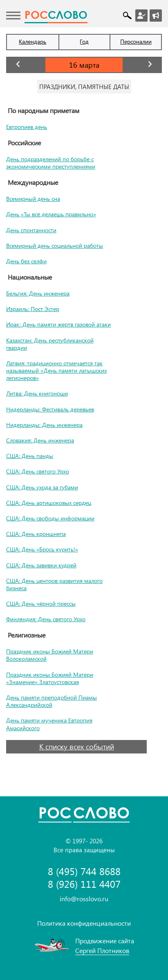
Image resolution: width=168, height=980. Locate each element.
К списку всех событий (77, 747)
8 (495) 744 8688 (84, 871)
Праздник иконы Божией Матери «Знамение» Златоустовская (50, 678)
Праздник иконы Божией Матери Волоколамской (50, 655)
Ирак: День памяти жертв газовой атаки (58, 324)
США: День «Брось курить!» (42, 549)
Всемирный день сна (33, 199)
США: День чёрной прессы (41, 603)
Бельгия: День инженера (38, 293)
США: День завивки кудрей (41, 565)
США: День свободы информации (50, 518)
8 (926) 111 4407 (84, 884)
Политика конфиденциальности (84, 923)
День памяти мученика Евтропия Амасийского (49, 724)
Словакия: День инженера (40, 440)
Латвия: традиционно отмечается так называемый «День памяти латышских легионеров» (56, 370)
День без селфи (26, 261)
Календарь (32, 41)
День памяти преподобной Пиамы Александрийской (52, 701)
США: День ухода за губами (42, 487)
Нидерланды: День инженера (44, 425)
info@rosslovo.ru (84, 899)
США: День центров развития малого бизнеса (54, 584)
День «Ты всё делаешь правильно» (51, 214)
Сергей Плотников (102, 950)
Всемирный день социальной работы (55, 246)
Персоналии (136, 41)
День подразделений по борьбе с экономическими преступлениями (51, 163)
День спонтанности (31, 230)
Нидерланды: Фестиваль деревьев (50, 409)
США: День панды (30, 456)
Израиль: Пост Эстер (33, 309)
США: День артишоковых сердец (49, 503)
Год (84, 41)
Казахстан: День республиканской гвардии (50, 344)
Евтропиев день (27, 127)
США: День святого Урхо (38, 471)
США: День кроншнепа (36, 534)
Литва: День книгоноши (37, 393)
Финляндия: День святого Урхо (46, 619)
